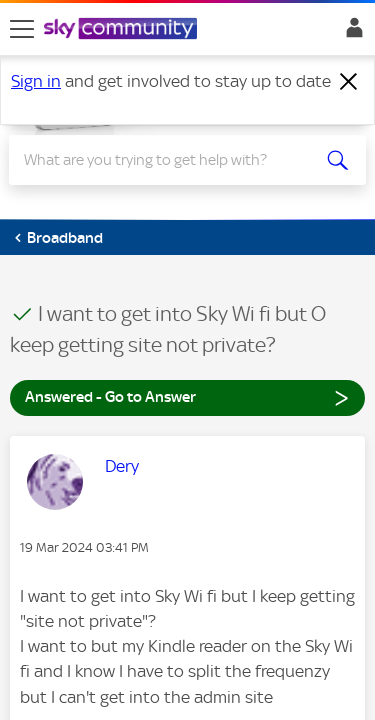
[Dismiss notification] (349, 82)
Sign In (350, 33)
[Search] (169, 160)
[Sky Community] (123, 30)
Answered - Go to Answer (187, 396)
